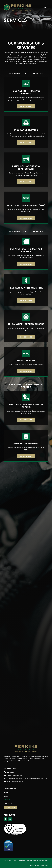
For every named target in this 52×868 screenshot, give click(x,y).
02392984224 (12, 772)
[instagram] (10, 819)
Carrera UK (22, 860)
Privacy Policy (34, 865)
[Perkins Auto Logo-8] (17, 5)
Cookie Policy (44, 865)
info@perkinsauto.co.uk (15, 775)
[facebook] (5, 819)
